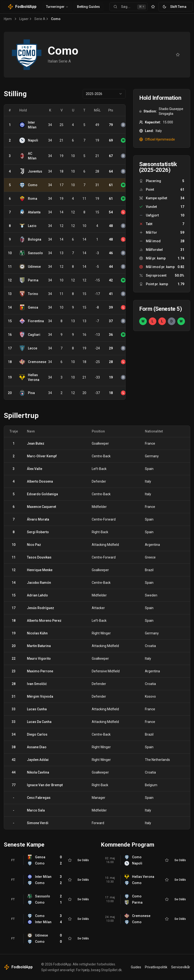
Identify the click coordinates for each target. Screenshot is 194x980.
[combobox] (104, 94)
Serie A (40, 19)
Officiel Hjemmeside (157, 139)
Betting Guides (88, 7)
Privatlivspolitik (156, 967)
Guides (136, 967)
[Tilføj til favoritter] (178, 55)
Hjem (8, 19)
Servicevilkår (181, 967)
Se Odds (83, 860)
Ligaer (24, 19)
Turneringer (57, 7)
